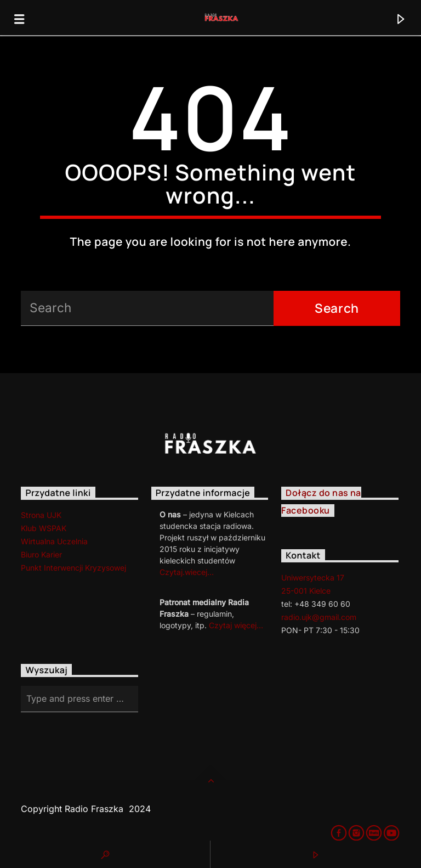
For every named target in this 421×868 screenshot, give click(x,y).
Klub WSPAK (44, 528)
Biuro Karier (41, 554)
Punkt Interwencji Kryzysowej (73, 568)
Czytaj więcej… (236, 625)
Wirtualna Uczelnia (54, 541)
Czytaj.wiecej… (187, 572)
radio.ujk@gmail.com (319, 617)
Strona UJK (41, 515)
